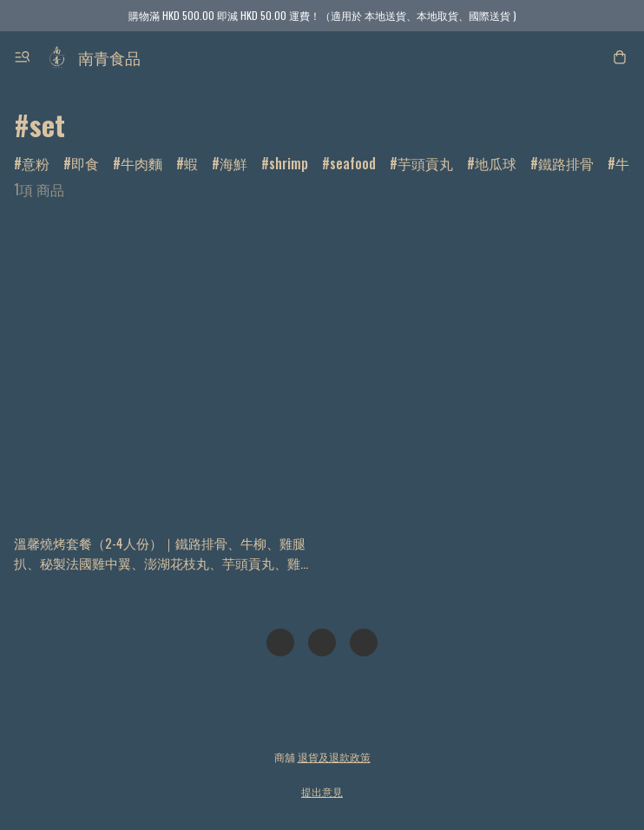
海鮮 (233, 163)
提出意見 (322, 791)
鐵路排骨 (566, 163)
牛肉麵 (141, 163)
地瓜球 (496, 163)
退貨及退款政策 (334, 757)
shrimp (289, 163)
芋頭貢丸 (425, 163)
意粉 (36, 163)
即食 (85, 163)
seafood (353, 163)
